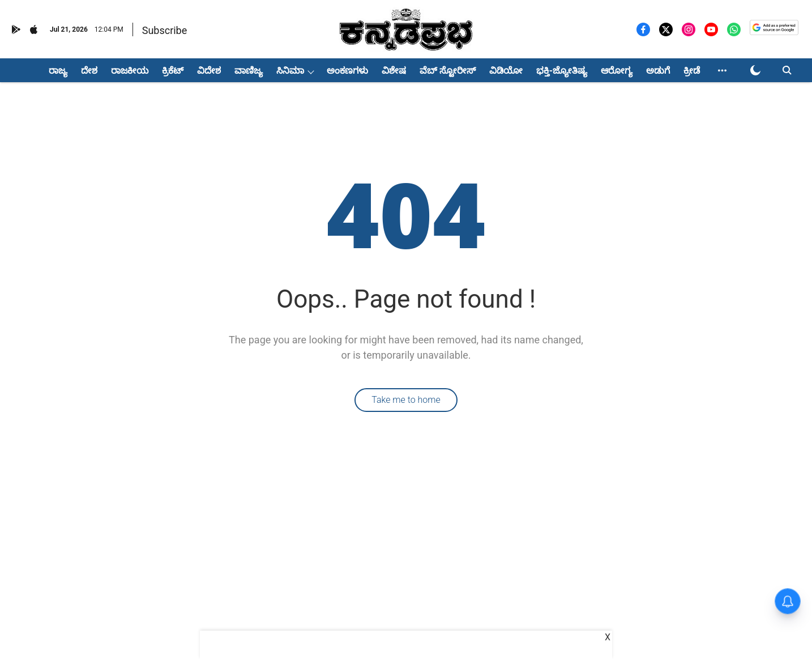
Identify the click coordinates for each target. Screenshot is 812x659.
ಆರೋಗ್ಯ (617, 71)
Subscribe (165, 30)
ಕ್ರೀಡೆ (692, 71)
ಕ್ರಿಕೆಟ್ (173, 71)
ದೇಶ (89, 71)
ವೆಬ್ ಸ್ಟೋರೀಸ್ (448, 71)
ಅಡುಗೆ (658, 71)
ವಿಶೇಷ (394, 71)
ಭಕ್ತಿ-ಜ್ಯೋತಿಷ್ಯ (562, 71)
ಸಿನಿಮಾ (290, 71)
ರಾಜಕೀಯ (130, 71)
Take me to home (406, 400)
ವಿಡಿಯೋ (506, 71)
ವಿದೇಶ (209, 71)
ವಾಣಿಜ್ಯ (249, 71)
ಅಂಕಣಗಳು (347, 71)
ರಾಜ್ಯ (58, 71)
